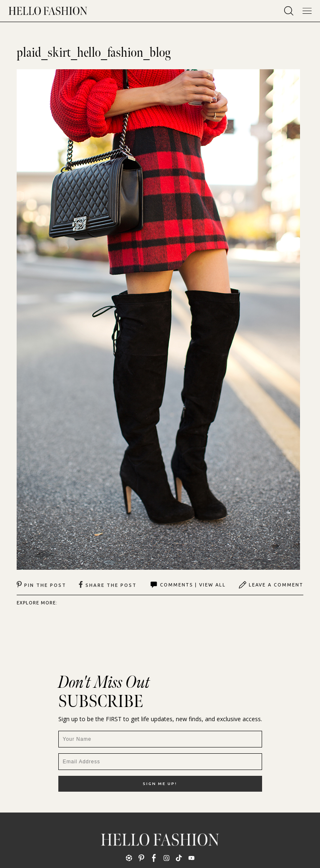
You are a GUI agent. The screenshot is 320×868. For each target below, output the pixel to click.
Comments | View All (188, 585)
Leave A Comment (271, 585)
